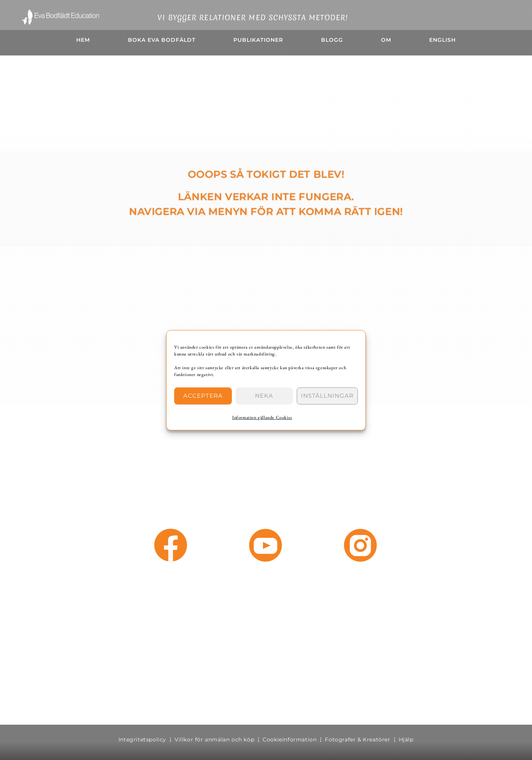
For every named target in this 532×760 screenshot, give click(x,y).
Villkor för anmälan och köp (214, 739)
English (442, 40)
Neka (264, 396)
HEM (83, 40)
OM (386, 40)
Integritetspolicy (142, 739)
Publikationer (258, 40)
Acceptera (203, 396)
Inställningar (327, 396)
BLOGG (332, 40)
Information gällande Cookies (262, 417)
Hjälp (406, 739)
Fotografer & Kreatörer (357, 739)
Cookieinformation (290, 739)
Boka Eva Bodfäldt (162, 40)
